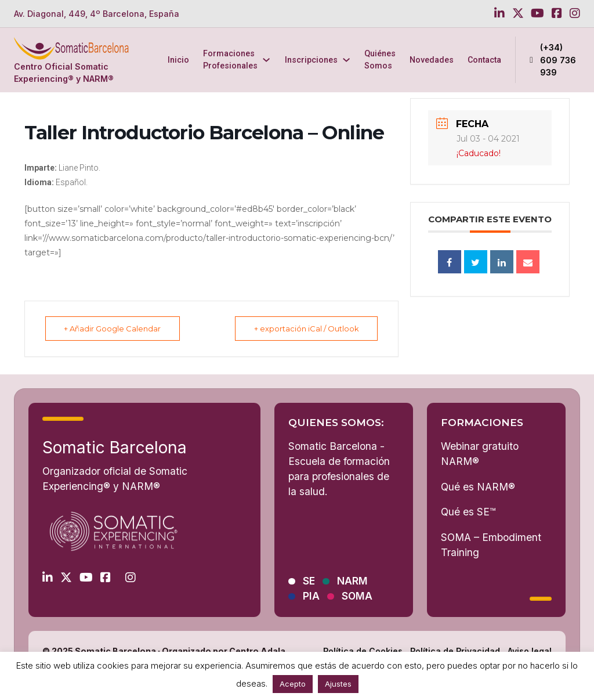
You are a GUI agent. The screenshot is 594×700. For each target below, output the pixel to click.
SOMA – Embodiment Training (491, 545)
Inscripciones (311, 60)
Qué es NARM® (478, 487)
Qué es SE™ (468, 512)
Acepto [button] (293, 684)
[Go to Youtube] (537, 13)
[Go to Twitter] (518, 13)
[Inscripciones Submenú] (346, 60)
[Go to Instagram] (575, 13)
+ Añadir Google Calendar (114, 329)
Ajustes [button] (338, 684)
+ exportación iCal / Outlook (305, 329)
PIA (311, 596)
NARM (352, 581)
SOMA (357, 596)
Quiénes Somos (380, 59)
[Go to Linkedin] (499, 13)
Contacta (484, 60)
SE (309, 581)
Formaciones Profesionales (230, 59)
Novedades (432, 60)
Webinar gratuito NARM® (480, 454)
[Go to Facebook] (557, 13)
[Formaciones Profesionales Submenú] (266, 60)
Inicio (178, 60)
